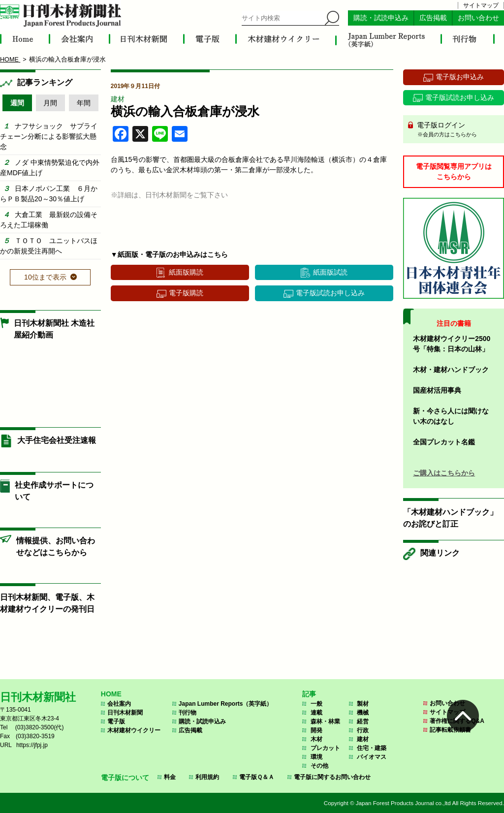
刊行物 (188, 713)
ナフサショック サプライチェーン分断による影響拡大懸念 (49, 136)
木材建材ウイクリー (134, 730)
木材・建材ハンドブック (451, 370)
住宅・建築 (372, 748)
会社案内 (119, 704)
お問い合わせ (478, 18)
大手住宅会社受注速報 (57, 440)
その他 (319, 766)
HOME (111, 694)
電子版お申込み (460, 77)
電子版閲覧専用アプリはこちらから (454, 172)
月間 (50, 103)
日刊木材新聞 (125, 713)
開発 (316, 730)
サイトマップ (481, 5)
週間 (17, 103)
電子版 (116, 721)
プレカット (325, 748)
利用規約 (207, 777)
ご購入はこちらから (444, 473)
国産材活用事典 (437, 390)
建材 (118, 99)
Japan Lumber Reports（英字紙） (226, 704)
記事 (309, 694)
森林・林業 (325, 721)
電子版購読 (186, 293)
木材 (316, 739)
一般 (316, 704)
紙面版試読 (330, 272)
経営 (363, 721)
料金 (170, 777)
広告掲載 (433, 18)
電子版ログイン (457, 130)
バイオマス (372, 757)
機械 (363, 713)
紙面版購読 (186, 272)
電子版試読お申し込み (330, 293)
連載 (316, 713)
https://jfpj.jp (32, 745)
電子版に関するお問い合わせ (332, 777)
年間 (84, 103)
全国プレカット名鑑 (444, 442)
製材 (363, 704)
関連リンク (440, 553)
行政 (363, 730)
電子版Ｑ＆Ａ (257, 777)
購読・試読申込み (381, 18)
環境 (316, 757)
